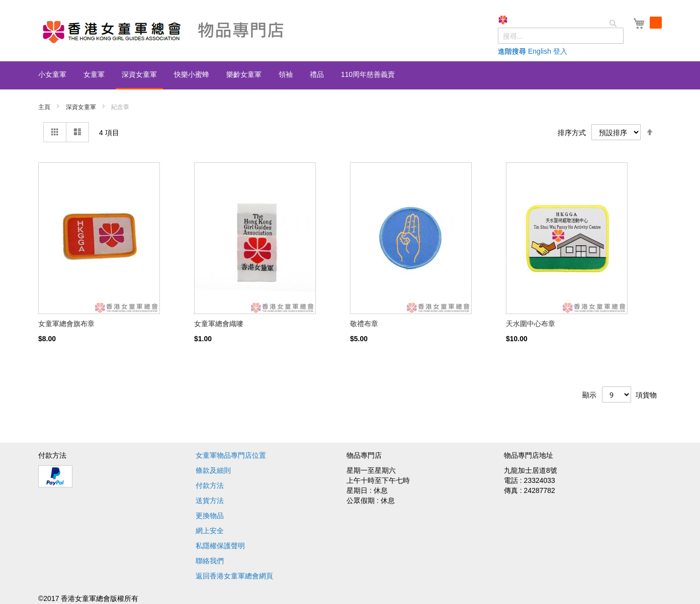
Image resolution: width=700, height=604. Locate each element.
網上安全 (210, 531)
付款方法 (210, 485)
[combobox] (561, 36)
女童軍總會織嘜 (219, 324)
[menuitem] (52, 74)
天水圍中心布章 (531, 324)
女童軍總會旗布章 (66, 324)
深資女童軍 (82, 107)
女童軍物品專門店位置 (231, 455)
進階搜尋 (512, 51)
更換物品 (210, 516)
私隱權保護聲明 (220, 546)
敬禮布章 (364, 324)
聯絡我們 (210, 561)
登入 (560, 51)
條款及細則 (213, 470)
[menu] (350, 75)
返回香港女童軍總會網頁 (234, 576)
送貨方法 (210, 500)
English (540, 51)
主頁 (45, 107)
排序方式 (572, 133)
